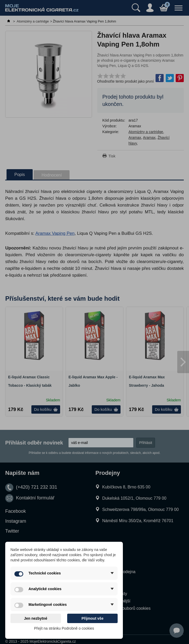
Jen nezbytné (36, 618)
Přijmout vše (93, 618)
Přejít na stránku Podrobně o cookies (64, 628)
